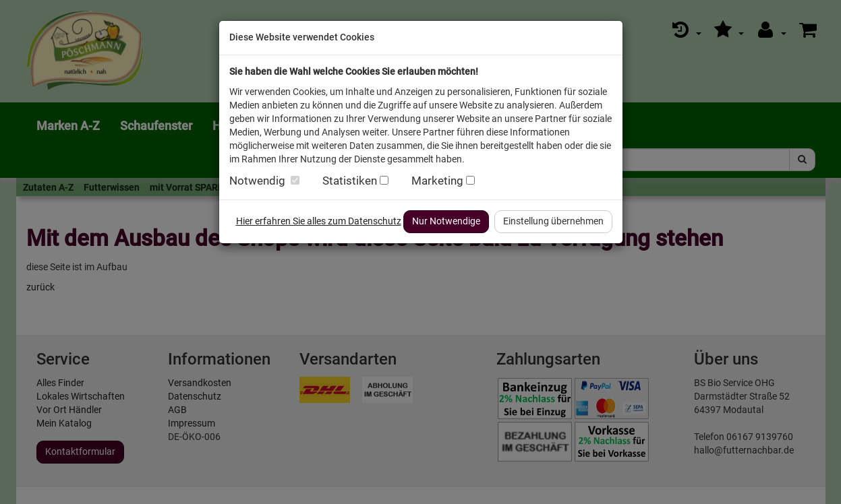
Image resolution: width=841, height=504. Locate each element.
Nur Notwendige (446, 221)
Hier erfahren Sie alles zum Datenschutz (319, 221)
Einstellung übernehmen (553, 221)
